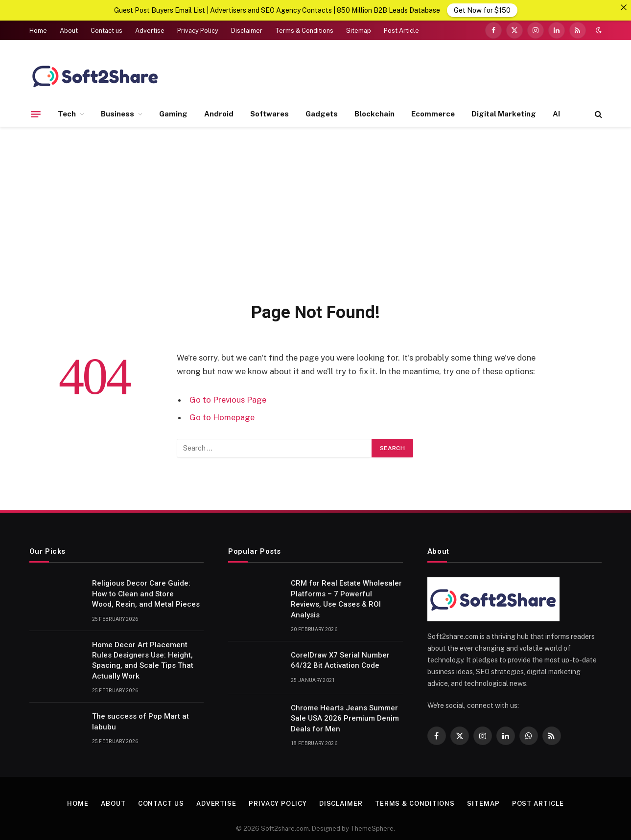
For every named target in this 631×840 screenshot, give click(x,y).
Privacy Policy (198, 30)
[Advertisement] (316, 212)
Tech (67, 113)
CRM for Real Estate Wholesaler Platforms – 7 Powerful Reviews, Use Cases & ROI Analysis (346, 598)
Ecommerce (433, 113)
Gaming (173, 113)
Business (117, 113)
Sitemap (359, 30)
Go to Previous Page (228, 399)
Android (219, 113)
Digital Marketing (504, 113)
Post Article (401, 30)
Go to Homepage (222, 417)
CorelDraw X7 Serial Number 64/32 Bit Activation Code (340, 660)
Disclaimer (247, 30)
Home (38, 30)
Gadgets (322, 113)
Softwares (269, 113)
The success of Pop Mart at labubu (140, 721)
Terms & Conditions (304, 30)
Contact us (106, 30)
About (69, 30)
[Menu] (36, 114)
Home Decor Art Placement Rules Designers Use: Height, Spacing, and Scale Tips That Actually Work (143, 660)
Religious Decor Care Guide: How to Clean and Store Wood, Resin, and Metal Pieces (147, 593)
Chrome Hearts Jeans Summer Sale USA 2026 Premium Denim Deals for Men (345, 718)
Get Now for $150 (482, 10)
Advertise (150, 30)
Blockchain (374, 113)
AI (556, 113)
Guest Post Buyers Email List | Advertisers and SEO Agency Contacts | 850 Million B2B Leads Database (277, 10)
